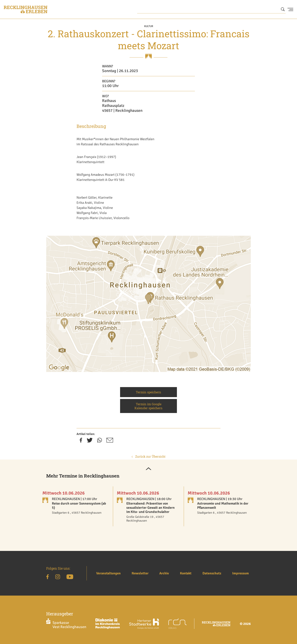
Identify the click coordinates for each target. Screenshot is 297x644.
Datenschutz (212, 573)
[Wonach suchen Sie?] (211, 9)
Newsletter (140, 573)
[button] (148, 469)
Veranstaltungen (108, 573)
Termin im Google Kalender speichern (148, 406)
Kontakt (186, 573)
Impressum (241, 573)
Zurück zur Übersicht (149, 456)
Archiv (164, 573)
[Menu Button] (290, 9)
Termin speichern (148, 392)
